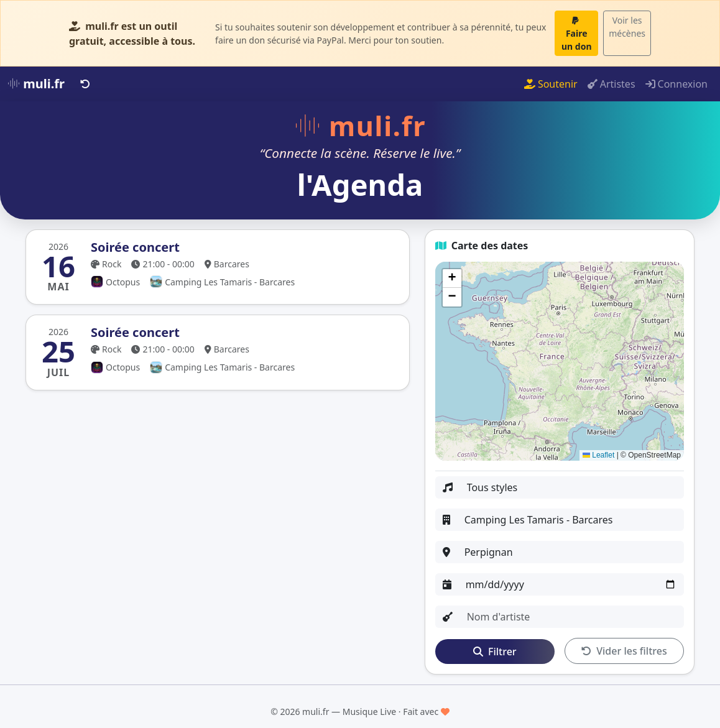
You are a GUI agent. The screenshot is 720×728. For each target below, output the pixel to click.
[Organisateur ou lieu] (570, 520)
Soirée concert (135, 247)
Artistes (612, 84)
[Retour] (85, 84)
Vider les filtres (624, 651)
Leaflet (598, 455)
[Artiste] (572, 617)
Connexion (676, 84)
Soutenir (551, 84)
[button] (452, 279)
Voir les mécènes (627, 27)
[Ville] (570, 552)
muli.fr (36, 84)
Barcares (227, 264)
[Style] (572, 487)
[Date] (571, 584)
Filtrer (495, 652)
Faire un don (577, 34)
